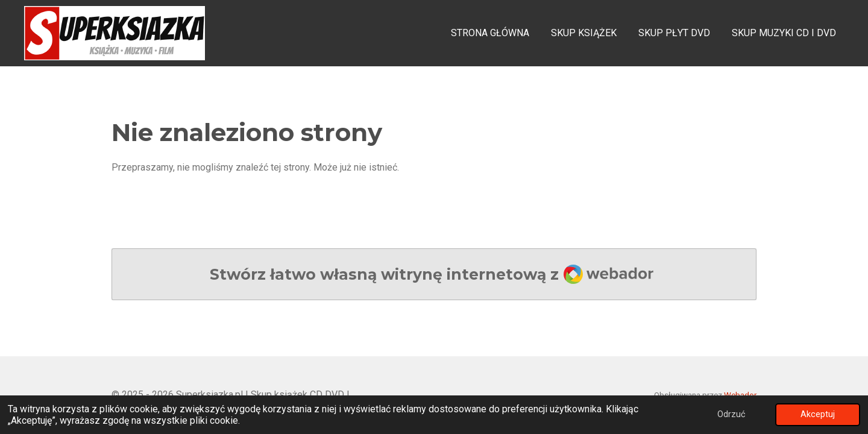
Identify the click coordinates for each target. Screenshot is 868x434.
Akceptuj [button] (818, 414)
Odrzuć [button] (731, 414)
